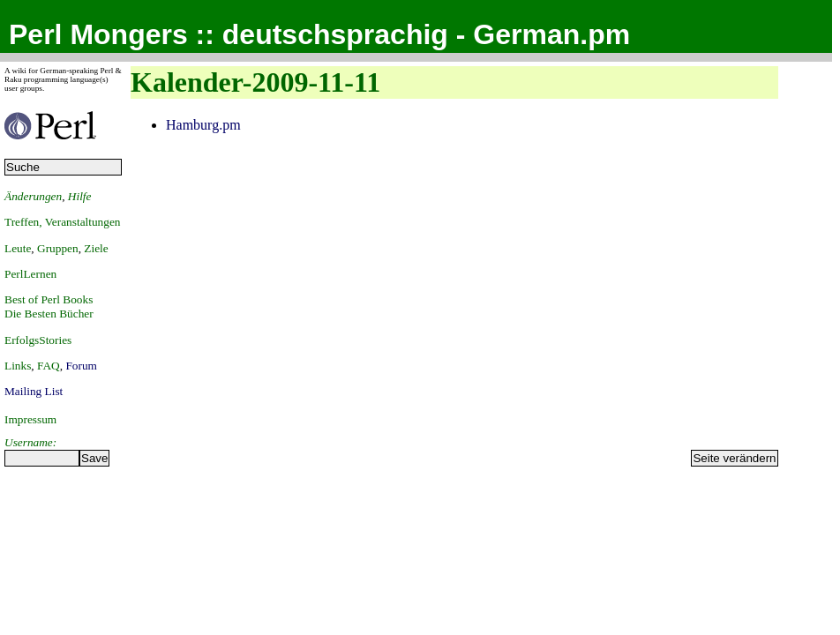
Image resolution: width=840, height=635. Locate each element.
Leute (18, 248)
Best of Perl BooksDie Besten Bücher (49, 306)
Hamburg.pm (203, 125)
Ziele (96, 248)
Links (18, 366)
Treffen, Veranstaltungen (63, 222)
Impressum (30, 419)
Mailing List (34, 391)
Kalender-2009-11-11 (255, 82)
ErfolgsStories (38, 340)
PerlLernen (30, 274)
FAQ (49, 366)
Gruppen (58, 248)
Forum (81, 366)
